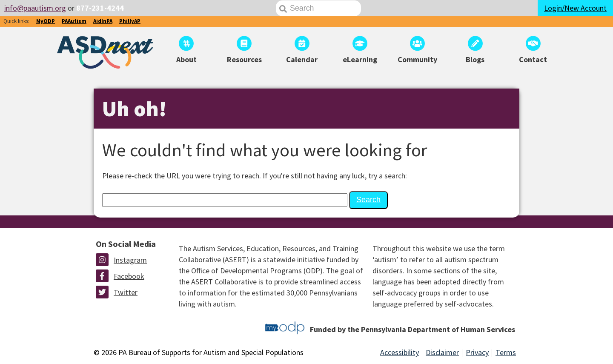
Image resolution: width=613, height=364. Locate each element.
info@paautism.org (35, 8)
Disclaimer (442, 352)
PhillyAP (130, 21)
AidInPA (103, 21)
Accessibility (400, 352)
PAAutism (74, 21)
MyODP (46, 21)
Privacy (477, 352)
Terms (506, 352)
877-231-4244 (100, 8)
